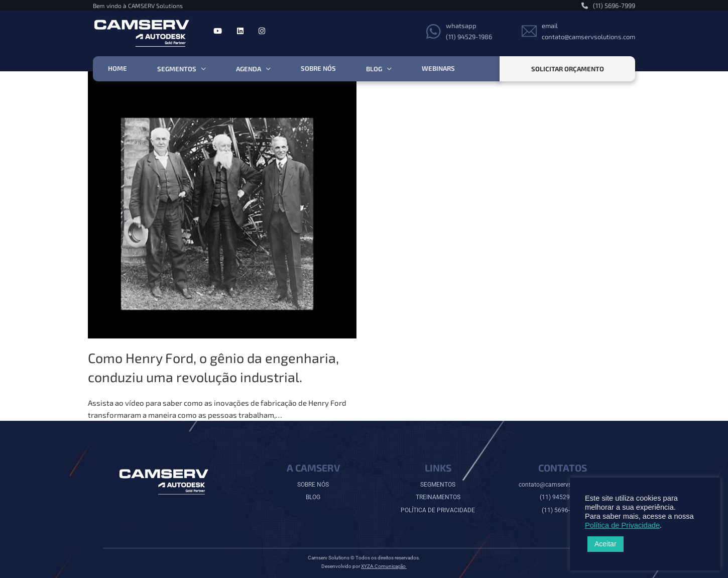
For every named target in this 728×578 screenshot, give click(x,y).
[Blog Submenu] (389, 69)
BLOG (313, 497)
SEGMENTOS (438, 485)
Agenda (249, 69)
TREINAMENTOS (438, 497)
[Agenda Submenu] (268, 69)
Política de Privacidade (622, 525)
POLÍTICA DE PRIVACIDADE (438, 510)
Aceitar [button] (605, 544)
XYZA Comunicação (384, 566)
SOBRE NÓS (313, 485)
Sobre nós (318, 68)
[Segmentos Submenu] (204, 69)
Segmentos (177, 69)
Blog (374, 69)
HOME (117, 68)
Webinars (438, 68)
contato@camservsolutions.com (563, 485)
